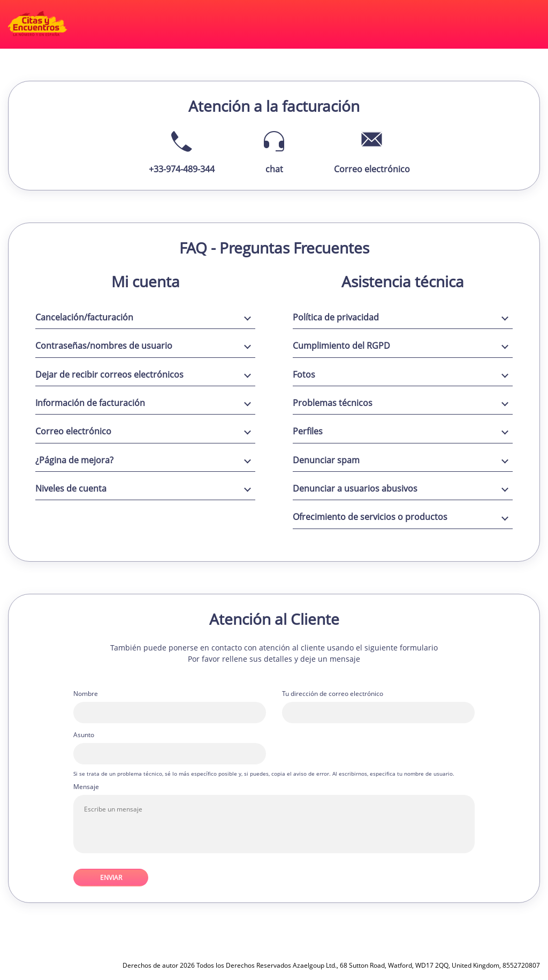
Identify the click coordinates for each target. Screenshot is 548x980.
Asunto (84, 735)
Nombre (86, 694)
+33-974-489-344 (182, 169)
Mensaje (86, 787)
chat (274, 169)
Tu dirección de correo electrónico (333, 694)
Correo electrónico (372, 169)
